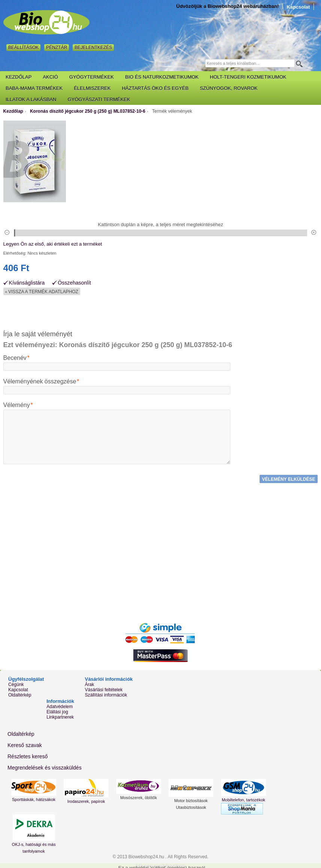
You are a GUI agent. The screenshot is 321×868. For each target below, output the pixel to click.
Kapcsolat (298, 7)
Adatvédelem (60, 705)
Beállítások (23, 48)
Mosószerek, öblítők (139, 796)
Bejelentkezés (93, 48)
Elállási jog (57, 710)
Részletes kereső (28, 755)
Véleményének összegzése (40, 382)
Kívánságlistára (27, 283)
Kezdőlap (13, 111)
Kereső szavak (25, 743)
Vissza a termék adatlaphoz (42, 292)
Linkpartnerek (60, 716)
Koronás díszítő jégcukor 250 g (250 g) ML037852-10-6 (88, 111)
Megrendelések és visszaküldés (45, 766)
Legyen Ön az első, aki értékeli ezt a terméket (53, 244)
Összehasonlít (74, 283)
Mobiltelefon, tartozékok (243, 798)
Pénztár (57, 48)
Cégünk (16, 683)
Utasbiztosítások (191, 805)
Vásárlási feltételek (104, 688)
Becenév (15, 358)
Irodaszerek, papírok (86, 799)
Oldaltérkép (20, 694)
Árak (89, 683)
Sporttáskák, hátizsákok (34, 798)
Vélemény (17, 405)
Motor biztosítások (191, 799)
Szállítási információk (106, 694)
